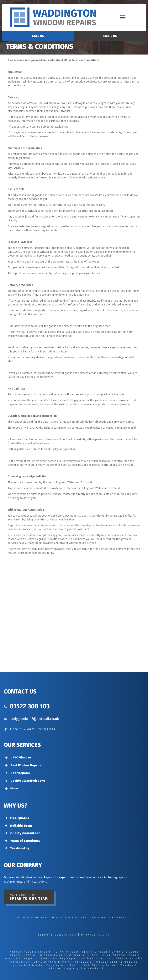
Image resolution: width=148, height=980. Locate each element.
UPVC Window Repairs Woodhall (109, 965)
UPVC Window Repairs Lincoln (82, 952)
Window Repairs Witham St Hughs (69, 955)
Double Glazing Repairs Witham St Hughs (75, 959)
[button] (29, 897)
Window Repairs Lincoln (30, 952)
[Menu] (123, 17)
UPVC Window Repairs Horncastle (63, 962)
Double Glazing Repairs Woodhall (74, 969)
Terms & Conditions (57, 935)
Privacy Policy (96, 935)
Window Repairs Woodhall (55, 965)
